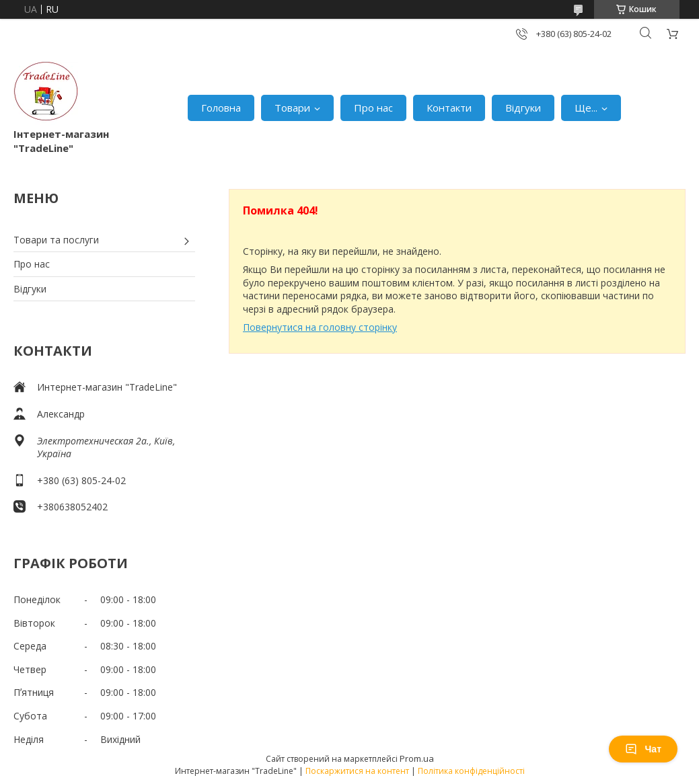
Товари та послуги (56, 240)
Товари (292, 108)
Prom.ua (417, 758)
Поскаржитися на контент (357, 771)
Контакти (449, 108)
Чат (643, 749)
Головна (221, 108)
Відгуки (523, 108)
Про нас (373, 108)
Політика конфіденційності (471, 771)
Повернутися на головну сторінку (320, 327)
